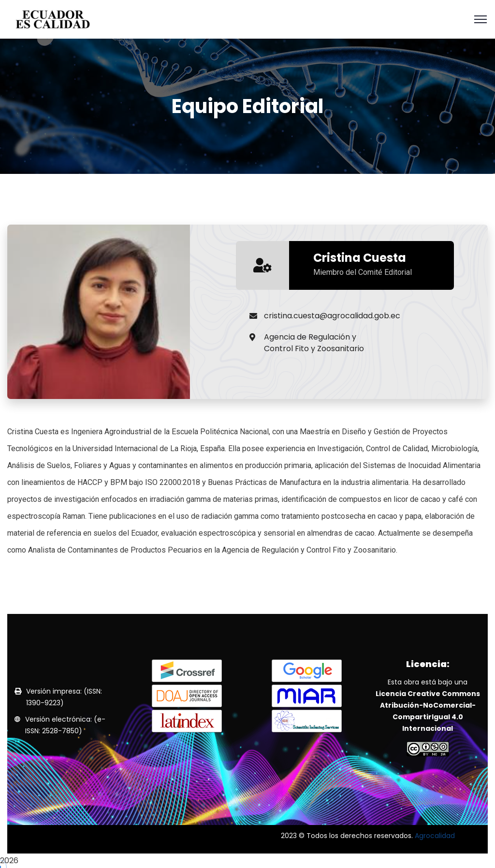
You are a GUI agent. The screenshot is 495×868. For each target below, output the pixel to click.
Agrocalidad (435, 836)
